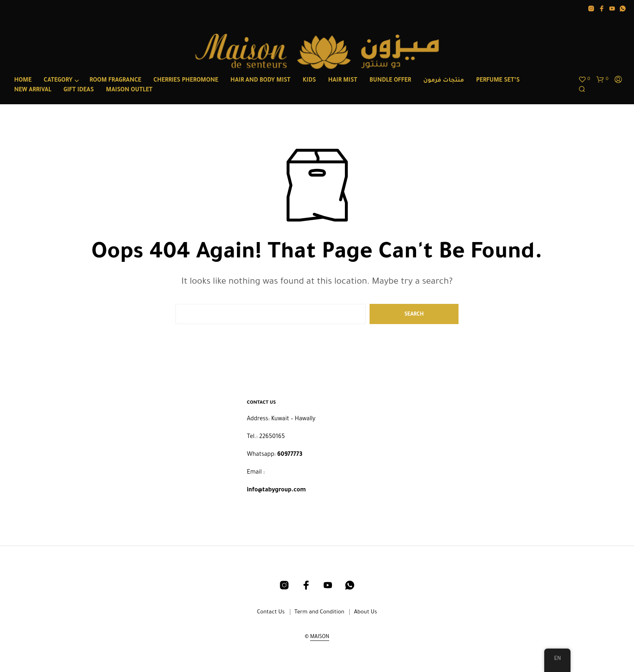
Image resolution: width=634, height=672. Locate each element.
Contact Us (271, 612)
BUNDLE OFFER (390, 81)
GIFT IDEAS (79, 91)
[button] (584, 80)
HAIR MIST (342, 81)
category (58, 81)
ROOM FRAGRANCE (115, 81)
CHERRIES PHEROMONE (186, 81)
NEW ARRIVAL (33, 91)
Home (23, 81)
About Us (365, 612)
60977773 (290, 455)
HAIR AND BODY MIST (261, 81)
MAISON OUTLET (129, 91)
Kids (310, 81)
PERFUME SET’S (498, 81)
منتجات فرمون (444, 81)
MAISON (320, 637)
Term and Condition (319, 612)
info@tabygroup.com (277, 491)
